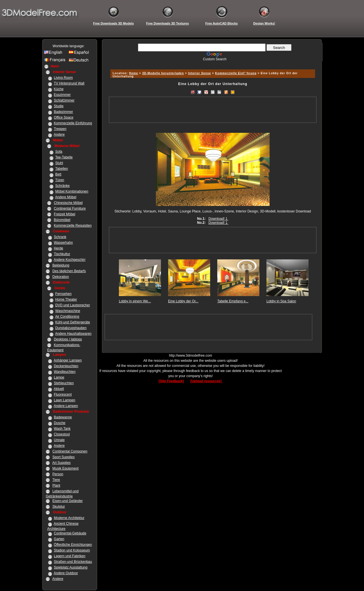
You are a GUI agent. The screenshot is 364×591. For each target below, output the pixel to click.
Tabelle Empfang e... (233, 301)
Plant (56, 485)
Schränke (62, 186)
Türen (60, 180)
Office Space (63, 117)
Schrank (60, 237)
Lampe (59, 377)
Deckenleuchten (66, 366)
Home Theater (66, 299)
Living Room (63, 78)
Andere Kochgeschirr (70, 260)
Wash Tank (62, 429)
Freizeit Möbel (64, 214)
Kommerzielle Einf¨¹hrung (236, 73)
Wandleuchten (65, 372)
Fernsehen (63, 294)
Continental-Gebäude (70, 533)
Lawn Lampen (64, 400)
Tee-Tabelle (64, 157)
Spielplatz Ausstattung (71, 567)
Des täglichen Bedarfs (69, 271)
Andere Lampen (66, 406)
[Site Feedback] (171, 381)
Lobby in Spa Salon (281, 301)
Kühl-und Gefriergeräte (73, 322)
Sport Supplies (63, 457)
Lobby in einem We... (135, 301)
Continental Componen (70, 451)
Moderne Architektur (69, 518)
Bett (58, 174)
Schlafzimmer (64, 100)
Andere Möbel (66, 197)
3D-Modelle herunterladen (163, 73)
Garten (59, 539)
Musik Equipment (65, 468)
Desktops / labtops (68, 339)
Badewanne (63, 417)
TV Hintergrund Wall (69, 83)
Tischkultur (62, 254)
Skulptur (59, 507)
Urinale (59, 440)
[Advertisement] (212, 63)
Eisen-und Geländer (68, 501)
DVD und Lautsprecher (73, 305)
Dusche (60, 423)
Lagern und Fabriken (70, 556)
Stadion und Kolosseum (72, 550)
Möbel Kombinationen (72, 191)
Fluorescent (63, 394)
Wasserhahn (63, 243)
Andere (59, 135)
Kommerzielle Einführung (73, 123)
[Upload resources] (207, 381)
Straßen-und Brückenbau (73, 562)
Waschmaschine (68, 311)
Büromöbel (62, 220)
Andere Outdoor (66, 573)
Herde (58, 248)
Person (58, 474)
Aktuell (59, 389)
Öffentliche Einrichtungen (73, 545)
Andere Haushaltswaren (73, 334)
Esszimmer (62, 95)
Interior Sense (199, 73)
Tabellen (62, 169)
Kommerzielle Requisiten (73, 226)
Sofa (59, 152)
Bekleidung (61, 265)
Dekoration (61, 277)
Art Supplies (62, 463)
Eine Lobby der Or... (183, 301)
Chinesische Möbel (68, 203)
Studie (59, 106)
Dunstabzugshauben (71, 328)
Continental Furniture (70, 208)
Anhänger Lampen (68, 360)
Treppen (60, 129)
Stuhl (59, 163)
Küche (59, 89)
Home (134, 73)
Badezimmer (63, 112)
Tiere (56, 480)
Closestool (62, 434)
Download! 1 (218, 219)
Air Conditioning (67, 317)
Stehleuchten (64, 383)
